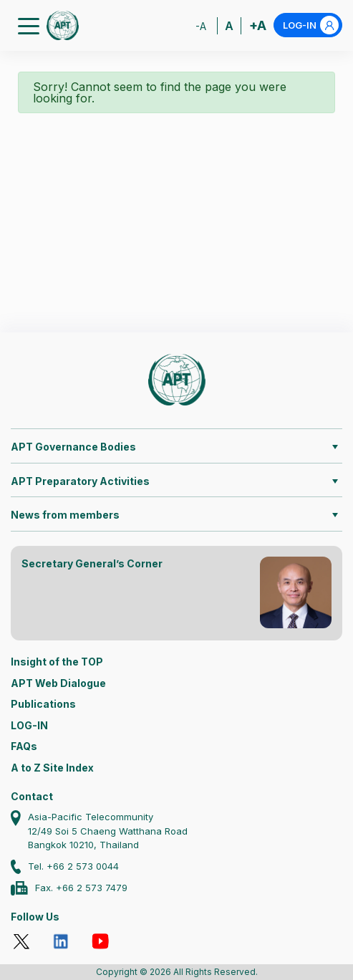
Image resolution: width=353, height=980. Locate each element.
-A (201, 26)
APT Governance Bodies (73, 447)
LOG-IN (311, 25)
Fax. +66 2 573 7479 (81, 888)
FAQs (24, 746)
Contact (32, 796)
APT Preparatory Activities (80, 481)
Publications (43, 704)
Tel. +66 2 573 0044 (73, 866)
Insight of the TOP (57, 662)
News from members (65, 515)
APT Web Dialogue (58, 683)
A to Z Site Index (52, 768)
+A (258, 25)
